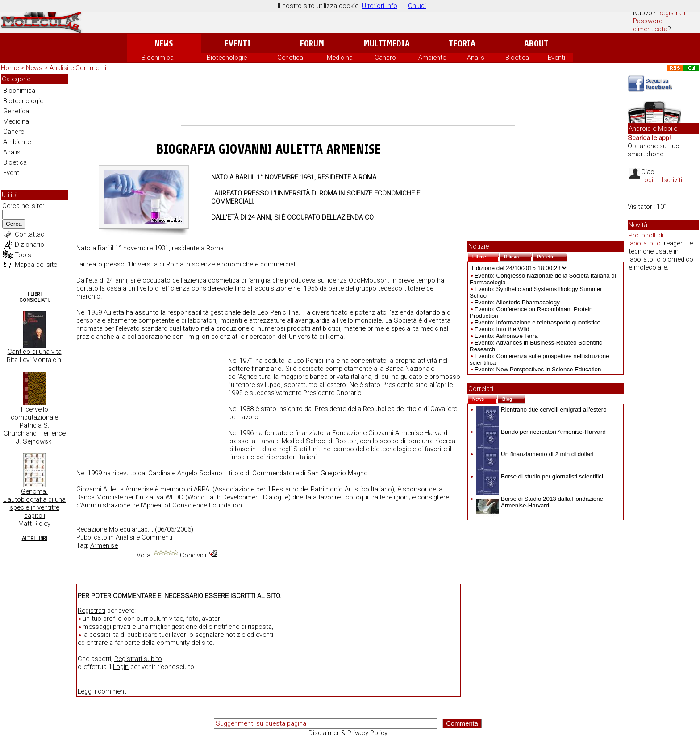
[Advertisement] (348, 98)
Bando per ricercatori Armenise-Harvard (541, 432)
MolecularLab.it (131, 529)
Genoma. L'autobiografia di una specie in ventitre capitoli (34, 503)
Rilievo (518, 256)
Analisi (476, 58)
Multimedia (387, 44)
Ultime (485, 256)
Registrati (671, 13)
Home (10, 68)
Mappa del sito (36, 265)
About (536, 44)
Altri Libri (35, 538)
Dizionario (29, 245)
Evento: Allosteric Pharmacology (517, 302)
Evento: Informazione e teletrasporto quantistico (537, 322)
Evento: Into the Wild (502, 329)
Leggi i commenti (103, 691)
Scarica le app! (649, 138)
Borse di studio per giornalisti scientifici (540, 476)
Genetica (290, 58)
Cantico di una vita (35, 352)
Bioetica (517, 58)
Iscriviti (672, 180)
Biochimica (158, 58)
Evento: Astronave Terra (506, 336)
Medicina (340, 58)
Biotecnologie (227, 58)
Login (121, 667)
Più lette (552, 256)
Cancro (385, 58)
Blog (514, 398)
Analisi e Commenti (78, 68)
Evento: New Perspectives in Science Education (538, 369)
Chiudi (417, 6)
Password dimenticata (650, 25)
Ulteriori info (380, 6)
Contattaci (30, 234)
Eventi (238, 44)
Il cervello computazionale (34, 413)
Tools (23, 255)
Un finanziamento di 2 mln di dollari (535, 454)
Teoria (462, 44)
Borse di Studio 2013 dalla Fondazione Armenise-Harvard (540, 502)
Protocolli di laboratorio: (646, 239)
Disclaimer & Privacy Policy (348, 733)
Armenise (104, 545)
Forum (312, 44)
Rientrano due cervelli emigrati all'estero (542, 409)
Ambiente (432, 58)
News (164, 44)
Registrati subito (138, 659)
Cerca (14, 224)
